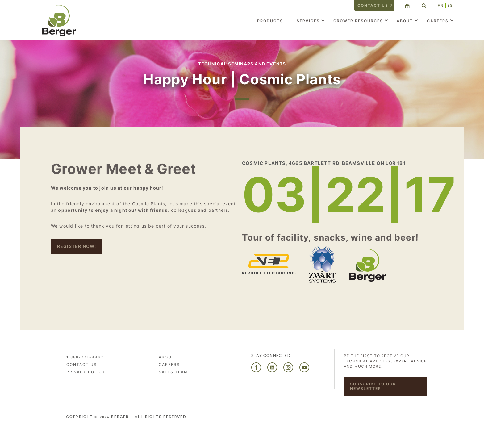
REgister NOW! (77, 246)
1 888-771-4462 (85, 357)
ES (450, 5)
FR (441, 5)
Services (308, 21)
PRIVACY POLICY (86, 372)
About (405, 21)
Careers (438, 21)
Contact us (373, 5)
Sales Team (173, 372)
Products (270, 21)
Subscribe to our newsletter (373, 386)
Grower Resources (358, 21)
